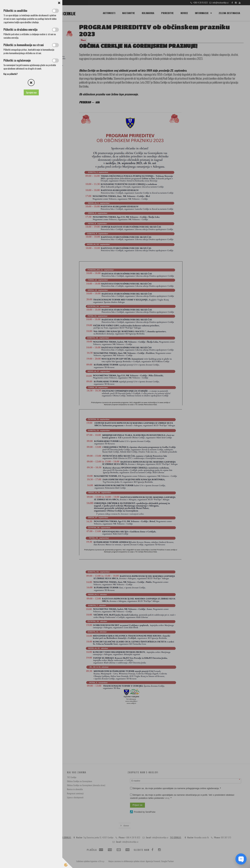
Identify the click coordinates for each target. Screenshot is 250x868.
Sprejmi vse (31, 92)
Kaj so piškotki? (11, 74)
